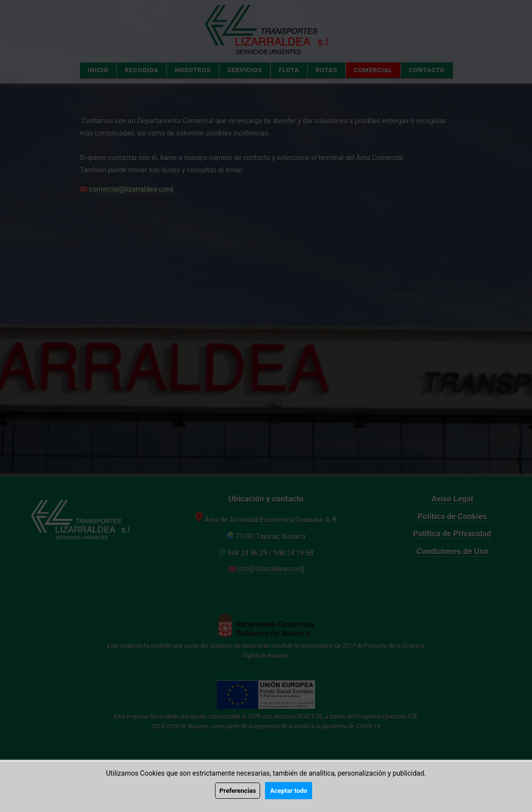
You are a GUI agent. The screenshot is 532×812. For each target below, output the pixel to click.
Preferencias (238, 791)
